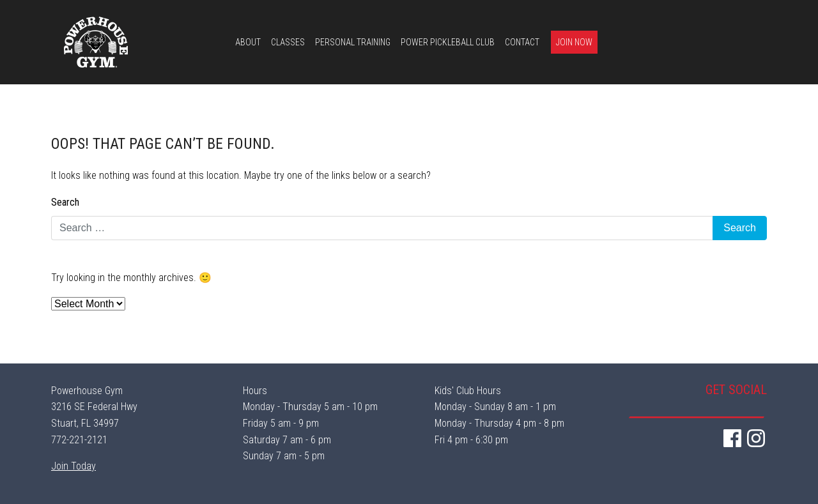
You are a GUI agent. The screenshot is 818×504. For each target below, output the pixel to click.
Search (65, 202)
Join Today (73, 466)
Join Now (574, 42)
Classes (288, 42)
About (248, 42)
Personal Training (353, 42)
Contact (522, 42)
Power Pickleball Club (448, 42)
